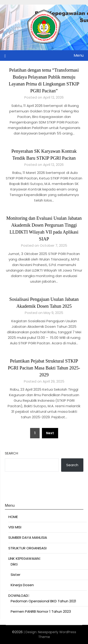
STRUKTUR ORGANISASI (27, 548)
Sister (16, 575)
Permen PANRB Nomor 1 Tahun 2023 (41, 611)
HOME (13, 517)
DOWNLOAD (18, 596)
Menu (79, 55)
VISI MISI (15, 527)
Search (11, 453)
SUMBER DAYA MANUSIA (28, 537)
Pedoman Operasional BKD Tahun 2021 (43, 601)
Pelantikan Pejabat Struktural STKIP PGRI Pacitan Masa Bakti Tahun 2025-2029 (44, 368)
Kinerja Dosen (22, 585)
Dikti (14, 564)
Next (50, 433)
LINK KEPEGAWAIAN (24, 558)
